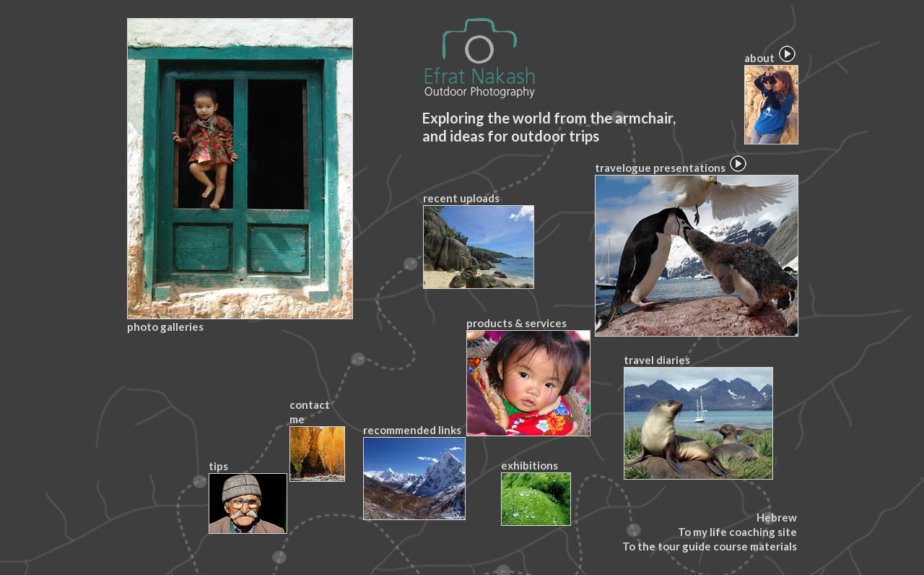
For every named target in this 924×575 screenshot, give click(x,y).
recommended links (414, 472)
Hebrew (777, 517)
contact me (317, 440)
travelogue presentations (696, 249)
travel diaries (698, 416)
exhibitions (535, 492)
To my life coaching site (737, 532)
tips (247, 497)
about (771, 98)
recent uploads (478, 240)
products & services (528, 376)
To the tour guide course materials (710, 546)
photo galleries (239, 176)
